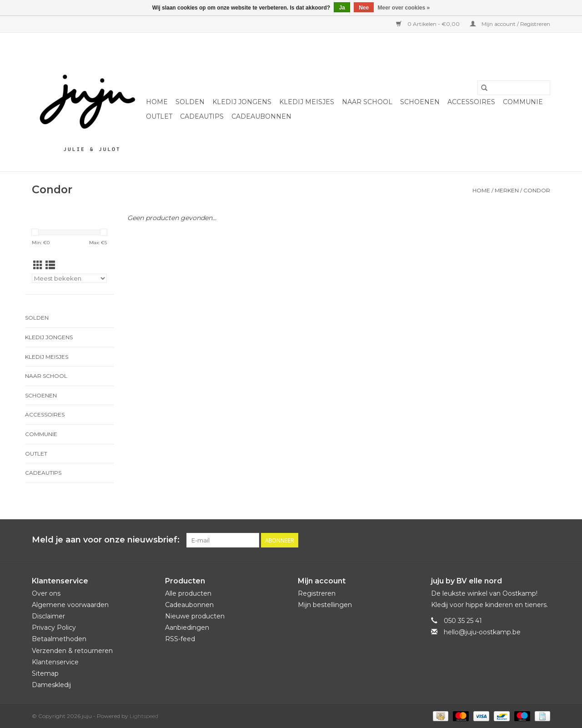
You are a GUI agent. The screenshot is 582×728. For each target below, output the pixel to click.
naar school (367, 102)
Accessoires (471, 102)
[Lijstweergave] (50, 265)
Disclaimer (48, 616)
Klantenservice (55, 662)
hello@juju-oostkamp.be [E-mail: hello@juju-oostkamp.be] (482, 632)
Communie (523, 102)
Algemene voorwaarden (70, 605)
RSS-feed (180, 639)
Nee (364, 8)
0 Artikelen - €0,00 (429, 24)
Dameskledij (51, 685)
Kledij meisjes (307, 102)
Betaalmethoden (59, 639)
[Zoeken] (514, 88)
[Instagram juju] (543, 540)
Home (157, 102)
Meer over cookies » (404, 8)
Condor (537, 190)
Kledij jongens (242, 102)
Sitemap (45, 673)
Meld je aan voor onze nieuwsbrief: (106, 540)
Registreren (317, 593)
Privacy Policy (54, 628)
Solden (190, 102)
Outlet (159, 116)
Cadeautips (202, 116)
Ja (342, 8)
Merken (507, 190)
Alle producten (188, 593)
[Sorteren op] (69, 278)
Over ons (46, 593)
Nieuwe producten (195, 616)
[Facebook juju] (527, 540)
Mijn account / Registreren (510, 24)
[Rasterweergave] (38, 265)
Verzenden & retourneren (72, 651)
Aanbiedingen (187, 628)
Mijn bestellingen (325, 605)
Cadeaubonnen (261, 116)
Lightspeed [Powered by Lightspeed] (144, 716)
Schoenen (420, 102)
